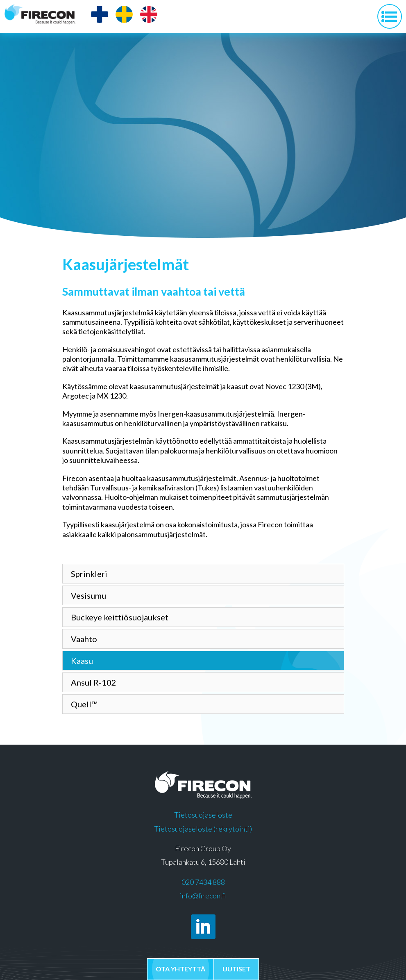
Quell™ (84, 704)
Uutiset (236, 969)
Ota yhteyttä (180, 969)
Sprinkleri (89, 574)
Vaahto (84, 639)
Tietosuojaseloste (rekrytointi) (203, 829)
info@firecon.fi (203, 896)
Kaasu (82, 661)
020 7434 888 (203, 882)
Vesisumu (88, 595)
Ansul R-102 (94, 682)
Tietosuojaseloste (203, 815)
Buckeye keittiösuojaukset (120, 617)
